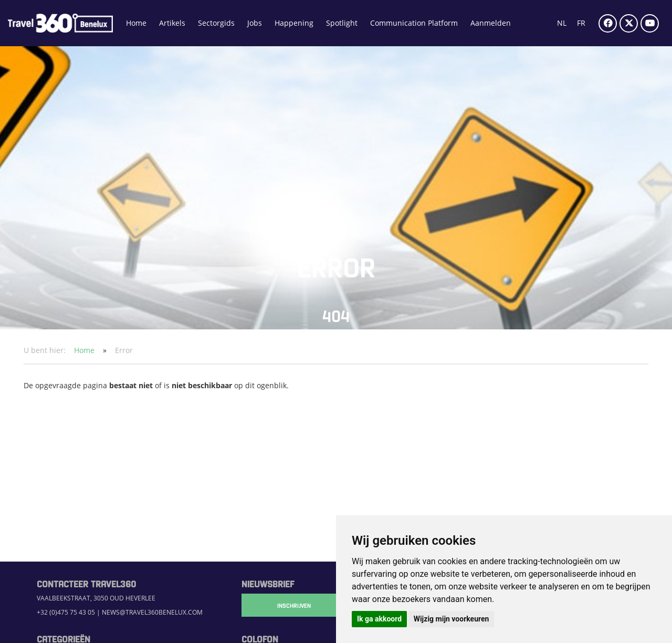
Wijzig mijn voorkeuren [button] (451, 619)
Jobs (255, 23)
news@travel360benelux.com (152, 612)
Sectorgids (216, 23)
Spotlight (342, 23)
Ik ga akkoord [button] (379, 619)
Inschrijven (294, 605)
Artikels (172, 23)
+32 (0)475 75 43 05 (66, 612)
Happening (294, 23)
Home (136, 23)
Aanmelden (491, 23)
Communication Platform (414, 23)
